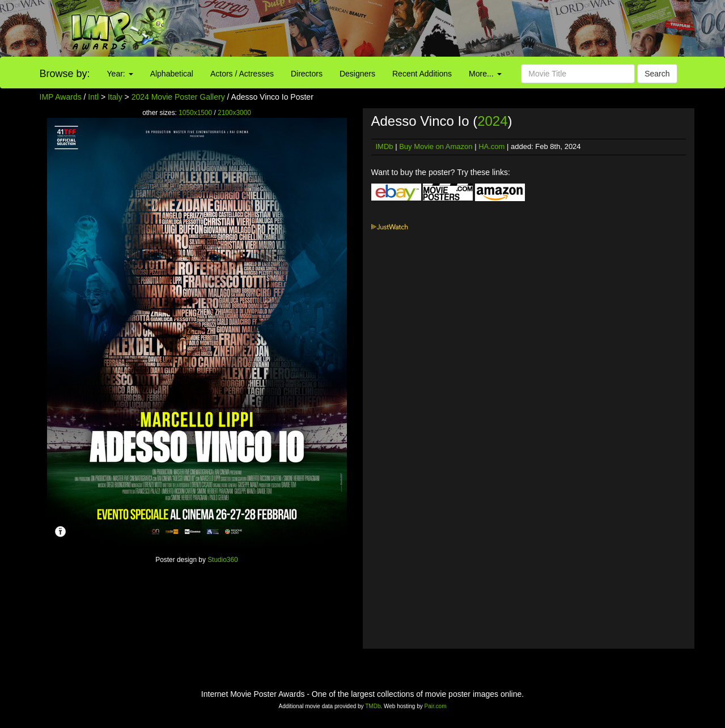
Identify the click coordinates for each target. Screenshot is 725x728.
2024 (492, 121)
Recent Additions (422, 74)
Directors (307, 74)
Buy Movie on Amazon (436, 146)
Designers (357, 74)
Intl (93, 97)
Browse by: (65, 74)
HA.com (491, 146)
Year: (120, 74)
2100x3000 (234, 113)
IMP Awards (61, 97)
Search (657, 74)
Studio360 (223, 560)
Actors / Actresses (242, 74)
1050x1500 (195, 113)
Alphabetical (172, 74)
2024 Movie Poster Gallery (178, 97)
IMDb (385, 146)
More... (485, 74)
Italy (115, 97)
